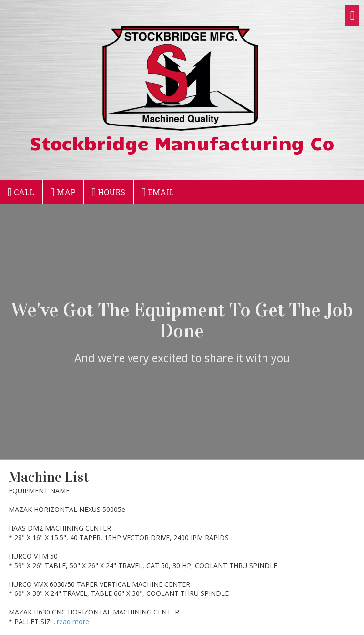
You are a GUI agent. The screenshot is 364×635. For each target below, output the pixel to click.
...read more (71, 621)
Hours (109, 192)
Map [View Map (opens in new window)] (63, 192)
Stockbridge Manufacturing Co (182, 143)
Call (21, 192)
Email (158, 192)
